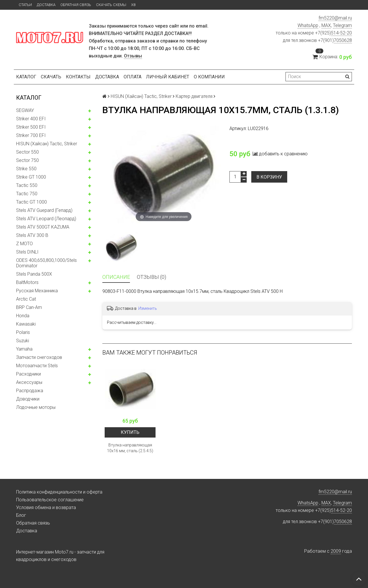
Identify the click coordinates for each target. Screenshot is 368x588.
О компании (209, 77)
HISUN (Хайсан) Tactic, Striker (47, 144)
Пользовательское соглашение (50, 500)
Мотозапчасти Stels (37, 366)
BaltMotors (27, 282)
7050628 (343, 40)
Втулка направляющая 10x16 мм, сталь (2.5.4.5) (130, 448)
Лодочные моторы (36, 407)
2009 (336, 551)
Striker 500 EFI (31, 127)
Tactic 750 (27, 194)
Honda (23, 316)
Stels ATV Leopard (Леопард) (46, 219)
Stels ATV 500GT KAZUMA (43, 227)
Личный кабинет (168, 77)
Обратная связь (76, 5)
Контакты (78, 77)
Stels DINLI (27, 252)
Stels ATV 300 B (32, 235)
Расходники (28, 374)
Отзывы (133, 56)
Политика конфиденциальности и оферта (59, 492)
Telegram (342, 25)
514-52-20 (341, 33)
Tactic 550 (27, 185)
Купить (130, 432)
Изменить (148, 308)
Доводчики (28, 399)
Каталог (26, 77)
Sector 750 (27, 160)
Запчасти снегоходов (39, 357)
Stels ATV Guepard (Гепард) (44, 210)
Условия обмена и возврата (46, 507)
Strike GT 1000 (31, 177)
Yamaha (24, 349)
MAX (326, 25)
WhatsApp (308, 25)
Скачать (51, 77)
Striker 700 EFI (31, 135)
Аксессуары (29, 382)
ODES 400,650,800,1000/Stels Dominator (46, 263)
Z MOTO (24, 244)
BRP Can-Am (29, 307)
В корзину (269, 177)
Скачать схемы (111, 5)
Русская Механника (37, 291)
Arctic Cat (26, 299)
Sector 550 (27, 152)
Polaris (23, 332)
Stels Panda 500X (34, 274)
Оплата (133, 77)
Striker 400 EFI (31, 119)
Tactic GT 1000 (31, 202)
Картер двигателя (194, 96)
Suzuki (23, 341)
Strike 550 (26, 169)
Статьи (25, 5)
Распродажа (30, 391)
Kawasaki (26, 324)
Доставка (46, 5)
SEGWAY (25, 110)
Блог (21, 515)
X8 (133, 5)
